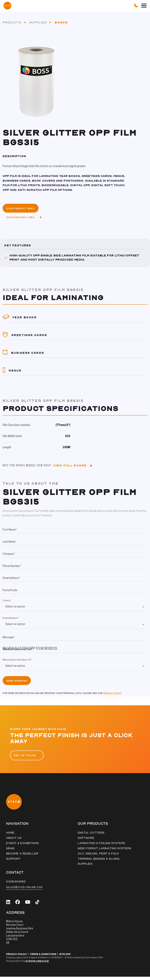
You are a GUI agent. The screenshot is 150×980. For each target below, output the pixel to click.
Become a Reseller (22, 857)
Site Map (65, 957)
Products (12, 24)
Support (13, 862)
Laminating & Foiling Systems (102, 846)
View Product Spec (21, 212)
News (10, 851)
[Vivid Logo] (7, 5)
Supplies (38, 24)
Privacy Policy (16, 957)
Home (10, 836)
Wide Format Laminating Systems (105, 851)
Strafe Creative (37, 964)
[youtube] (28, 905)
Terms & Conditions (43, 957)
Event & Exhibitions (23, 846)
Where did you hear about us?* (17, 663)
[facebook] (18, 905)
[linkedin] (8, 905)
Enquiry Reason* (11, 621)
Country (7, 604)
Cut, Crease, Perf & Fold (98, 857)
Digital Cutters (91, 836)
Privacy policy (113, 696)
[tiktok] (37, 905)
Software (86, 841)
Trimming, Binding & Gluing (99, 862)
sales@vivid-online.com (24, 890)
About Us (14, 841)
